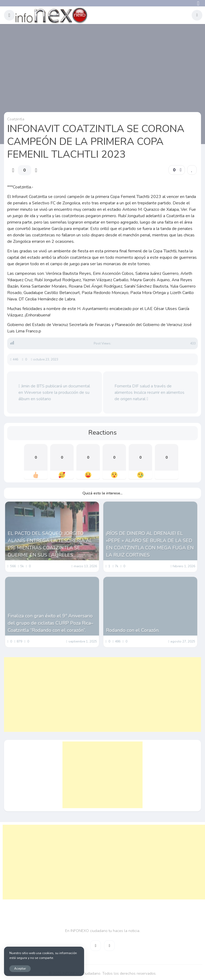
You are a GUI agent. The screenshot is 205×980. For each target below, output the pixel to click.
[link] (192, 170)
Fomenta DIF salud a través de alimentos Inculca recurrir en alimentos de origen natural (149, 392)
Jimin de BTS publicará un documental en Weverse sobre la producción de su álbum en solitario (54, 392)
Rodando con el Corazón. (133, 630)
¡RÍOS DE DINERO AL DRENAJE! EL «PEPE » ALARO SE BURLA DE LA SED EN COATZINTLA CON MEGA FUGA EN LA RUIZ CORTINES (150, 544)
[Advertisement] (102, 695)
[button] (9, 15)
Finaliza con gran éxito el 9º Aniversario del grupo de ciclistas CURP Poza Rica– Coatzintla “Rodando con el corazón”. (50, 623)
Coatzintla (16, 119)
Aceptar (20, 968)
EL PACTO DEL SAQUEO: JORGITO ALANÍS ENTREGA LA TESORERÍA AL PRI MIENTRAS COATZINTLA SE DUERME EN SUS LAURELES (50, 544)
